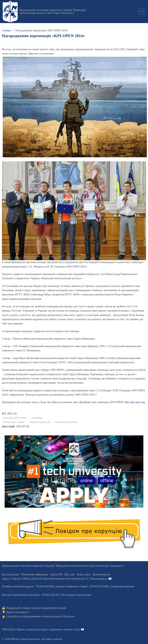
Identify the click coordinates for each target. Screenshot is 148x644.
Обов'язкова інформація (34, 574)
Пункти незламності (18, 612)
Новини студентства (40, 422)
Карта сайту (84, 574)
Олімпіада (37, 418)
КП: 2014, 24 (9, 414)
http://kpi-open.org (135, 402)
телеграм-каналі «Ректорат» (59, 616)
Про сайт (70, 574)
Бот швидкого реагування (77, 595)
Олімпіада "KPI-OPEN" (15, 418)
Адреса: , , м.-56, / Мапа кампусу (54, 579)
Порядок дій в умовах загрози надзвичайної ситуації (36, 608)
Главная (6, 30)
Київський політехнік (66, 422)
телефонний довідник (122, 586)
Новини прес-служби (14, 422)
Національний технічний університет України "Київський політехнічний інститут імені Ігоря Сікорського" (53, 12)
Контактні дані (10, 574)
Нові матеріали (101, 574)
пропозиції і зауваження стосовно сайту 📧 (59, 629)
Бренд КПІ (56, 574)
